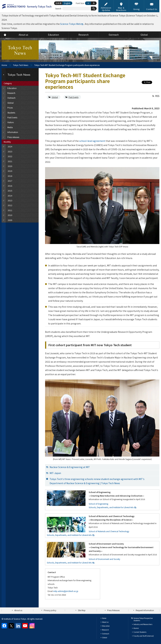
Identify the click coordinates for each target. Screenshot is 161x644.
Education (106, 626)
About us (18, 610)
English (67, 3)
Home (4, 65)
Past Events (73, 97)
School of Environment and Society (104, 559)
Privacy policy (50, 610)
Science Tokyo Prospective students (143, 619)
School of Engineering (98, 504)
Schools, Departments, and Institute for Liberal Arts (111, 507)
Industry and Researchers (143, 624)
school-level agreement (92, 141)
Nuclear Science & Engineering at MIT (70, 467)
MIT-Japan (55, 473)
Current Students (140, 632)
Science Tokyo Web (71, 24)
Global (55, 97)
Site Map (82, 610)
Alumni (136, 628)
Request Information (145, 610)
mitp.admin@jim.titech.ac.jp (66, 591)
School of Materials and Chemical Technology (109, 531)
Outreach (106, 634)
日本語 (58, 3)
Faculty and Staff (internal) (144, 636)
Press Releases (113, 610)
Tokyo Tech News (21, 65)
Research (105, 630)
